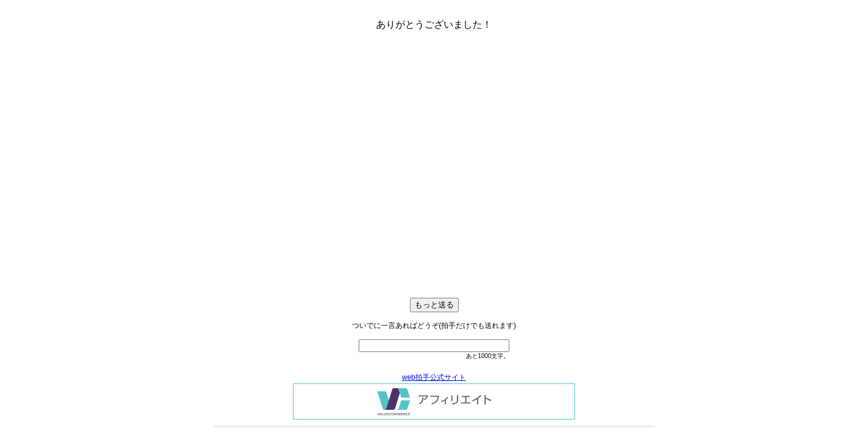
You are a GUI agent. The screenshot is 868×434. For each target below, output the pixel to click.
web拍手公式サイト (434, 377)
